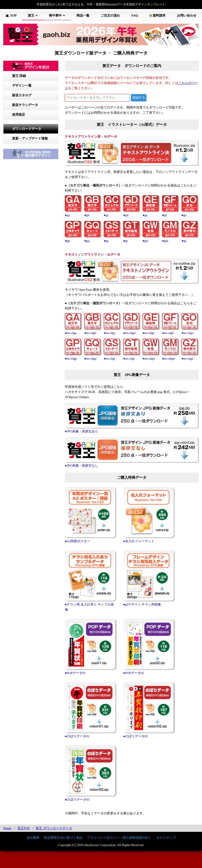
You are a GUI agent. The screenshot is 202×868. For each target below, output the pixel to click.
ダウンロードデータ (27, 129)
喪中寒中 (55, 16)
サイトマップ (166, 838)
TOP (11, 16)
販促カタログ (22, 95)
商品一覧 (83, 16)
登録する (139, 98)
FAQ (135, 16)
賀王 (31, 16)
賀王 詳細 (19, 76)
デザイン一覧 (22, 85)
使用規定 (19, 115)
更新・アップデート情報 (30, 138)
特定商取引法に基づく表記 (63, 838)
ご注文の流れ (110, 16)
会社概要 (33, 838)
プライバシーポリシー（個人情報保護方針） (119, 838)
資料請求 (157, 16)
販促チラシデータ (25, 105)
